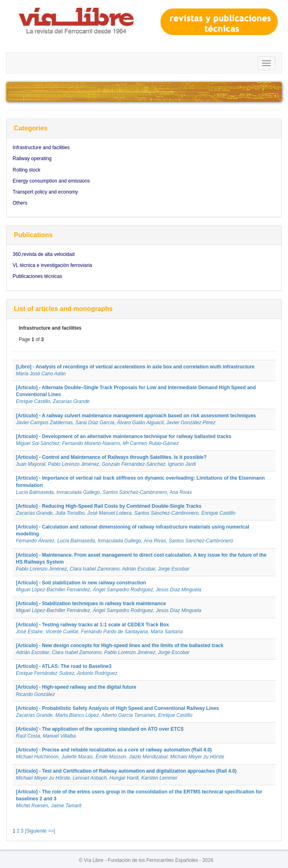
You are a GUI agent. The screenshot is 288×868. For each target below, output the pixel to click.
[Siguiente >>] (40, 831)
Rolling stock (26, 170)
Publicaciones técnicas (37, 276)
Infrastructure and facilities (41, 148)
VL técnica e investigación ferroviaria (52, 265)
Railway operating (32, 159)
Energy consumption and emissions (51, 181)
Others (20, 203)
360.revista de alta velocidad (44, 254)
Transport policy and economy (45, 192)
